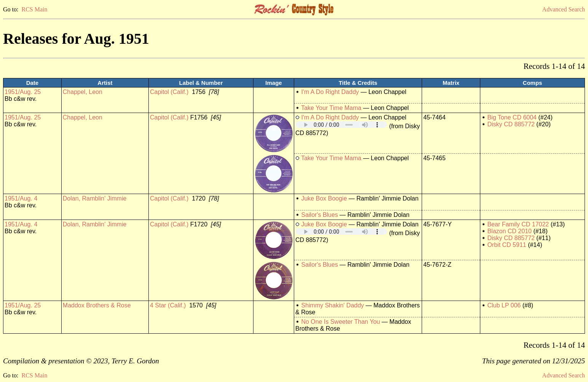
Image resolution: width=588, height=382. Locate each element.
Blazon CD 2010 (509, 231)
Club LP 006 (504, 305)
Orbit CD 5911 (507, 245)
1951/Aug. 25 (23, 92)
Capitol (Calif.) (169, 92)
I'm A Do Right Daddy (330, 92)
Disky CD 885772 (511, 124)
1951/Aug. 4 (21, 198)
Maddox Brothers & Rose (97, 305)
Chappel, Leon (83, 92)
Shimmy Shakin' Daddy (332, 305)
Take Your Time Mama (331, 108)
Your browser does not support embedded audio (341, 125)
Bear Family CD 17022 (518, 224)
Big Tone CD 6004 (512, 117)
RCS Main (34, 9)
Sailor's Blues (319, 215)
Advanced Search (564, 9)
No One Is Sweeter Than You (340, 322)
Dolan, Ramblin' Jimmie (95, 198)
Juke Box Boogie (324, 198)
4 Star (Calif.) (168, 305)
